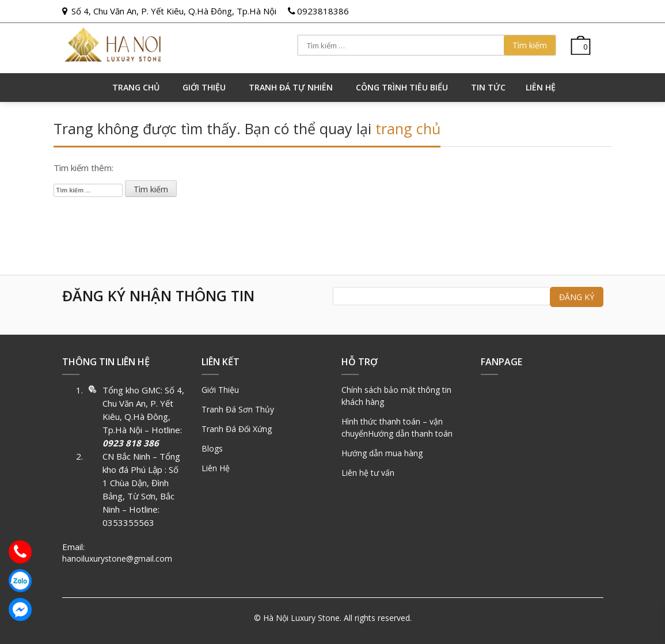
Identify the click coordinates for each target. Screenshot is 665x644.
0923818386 (323, 11)
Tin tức (488, 87)
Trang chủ (136, 87)
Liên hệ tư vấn (368, 473)
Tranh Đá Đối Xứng (237, 429)
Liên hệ (541, 87)
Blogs (212, 448)
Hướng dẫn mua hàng (382, 453)
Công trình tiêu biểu (402, 87)
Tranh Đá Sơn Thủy (238, 409)
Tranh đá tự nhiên (291, 87)
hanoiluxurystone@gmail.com (117, 558)
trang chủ (408, 128)
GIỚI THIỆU (204, 87)
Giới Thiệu (220, 390)
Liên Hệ (216, 468)
